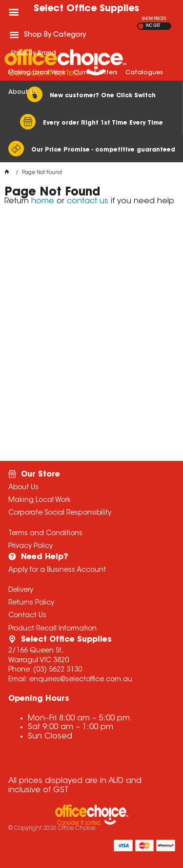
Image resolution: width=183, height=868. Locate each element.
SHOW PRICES (154, 19)
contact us (88, 201)
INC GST (153, 26)
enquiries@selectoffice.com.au (81, 680)
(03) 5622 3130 (58, 670)
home (43, 201)
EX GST (141, 26)
